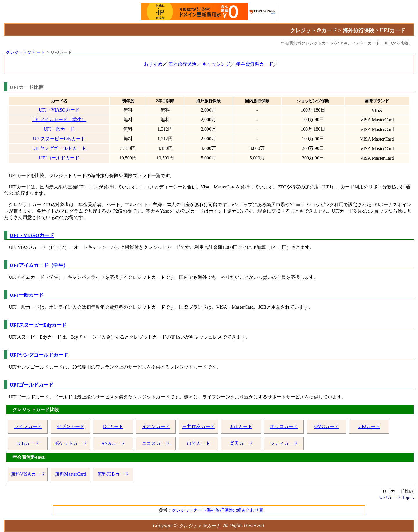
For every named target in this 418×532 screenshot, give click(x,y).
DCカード (113, 426)
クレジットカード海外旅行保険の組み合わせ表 (218, 510)
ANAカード (113, 443)
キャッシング (216, 64)
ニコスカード (156, 443)
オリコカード (284, 426)
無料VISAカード (28, 474)
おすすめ (153, 64)
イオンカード (156, 426)
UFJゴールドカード (59, 158)
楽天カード (241, 443)
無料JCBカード (113, 474)
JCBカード (28, 443)
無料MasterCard (71, 474)
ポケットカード (71, 443)
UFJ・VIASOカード (59, 110)
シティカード (284, 443)
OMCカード (327, 426)
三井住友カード (199, 426)
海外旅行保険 (182, 64)
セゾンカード (71, 426)
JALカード (241, 426)
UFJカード (369, 426)
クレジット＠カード (25, 52)
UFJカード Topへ (396, 497)
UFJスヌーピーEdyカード (59, 139)
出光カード (199, 443)
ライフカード (28, 426)
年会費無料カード (255, 64)
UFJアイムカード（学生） (59, 119)
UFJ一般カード (59, 129)
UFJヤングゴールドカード (59, 148)
